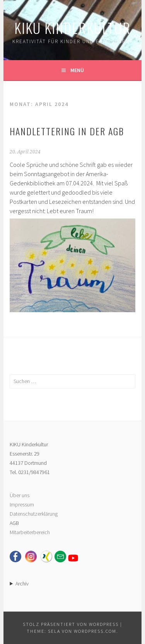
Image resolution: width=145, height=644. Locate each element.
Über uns (20, 495)
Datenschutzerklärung (34, 514)
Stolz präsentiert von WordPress (71, 624)
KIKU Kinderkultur (72, 28)
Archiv (22, 583)
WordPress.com (95, 631)
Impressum (22, 504)
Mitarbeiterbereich (30, 532)
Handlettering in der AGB (67, 131)
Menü (77, 70)
